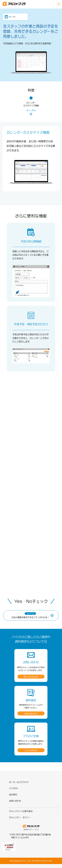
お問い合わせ (15, 801)
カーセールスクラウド (19, 782)
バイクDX (13, 788)
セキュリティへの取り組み (21, 811)
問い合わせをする (31, 677)
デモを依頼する (31, 750)
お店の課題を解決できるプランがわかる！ (30, 615)
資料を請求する (31, 714)
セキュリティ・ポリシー (20, 817)
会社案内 (13, 795)
